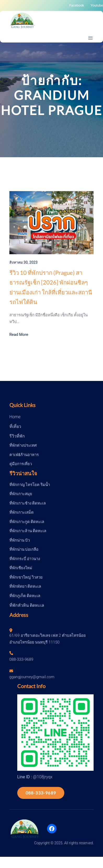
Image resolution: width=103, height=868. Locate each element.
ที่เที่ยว (15, 426)
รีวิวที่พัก (17, 436)
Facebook (77, 5)
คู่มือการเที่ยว (21, 464)
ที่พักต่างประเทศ (23, 445)
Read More (19, 335)
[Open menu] (90, 38)
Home (15, 417)
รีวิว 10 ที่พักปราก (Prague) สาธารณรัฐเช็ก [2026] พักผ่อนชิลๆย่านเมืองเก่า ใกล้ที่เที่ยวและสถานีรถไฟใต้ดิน (51, 287)
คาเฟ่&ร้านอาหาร (24, 455)
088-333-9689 (41, 793)
